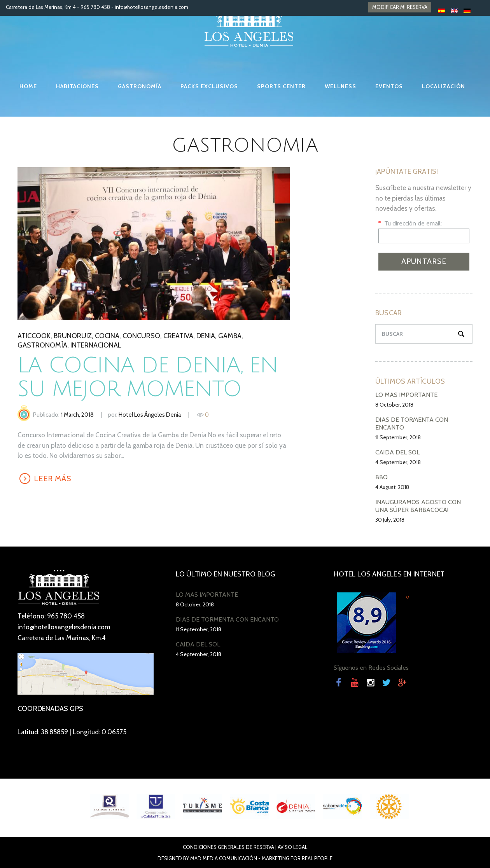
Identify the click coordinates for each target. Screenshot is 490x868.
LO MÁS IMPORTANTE (406, 395)
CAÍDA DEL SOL (397, 452)
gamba (230, 336)
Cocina (107, 336)
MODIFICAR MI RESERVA (400, 7)
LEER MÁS (53, 479)
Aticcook (34, 336)
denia (206, 336)
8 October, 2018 (394, 405)
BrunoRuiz (73, 336)
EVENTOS (389, 86)
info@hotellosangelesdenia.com (151, 7)
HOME (28, 86)
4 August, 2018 (392, 487)
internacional (96, 345)
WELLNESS (340, 86)
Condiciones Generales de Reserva (228, 847)
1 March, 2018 (77, 415)
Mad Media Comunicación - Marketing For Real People (261, 858)
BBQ (381, 477)
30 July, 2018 (390, 520)
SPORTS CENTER (281, 86)
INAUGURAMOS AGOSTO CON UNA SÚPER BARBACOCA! (418, 506)
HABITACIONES (77, 86)
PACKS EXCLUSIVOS (209, 86)
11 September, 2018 (398, 437)
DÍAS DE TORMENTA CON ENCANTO (227, 619)
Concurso (141, 336)
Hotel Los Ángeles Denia (150, 415)
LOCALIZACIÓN (444, 86)
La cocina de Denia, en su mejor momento (148, 378)
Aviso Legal (292, 847)
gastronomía (42, 345)
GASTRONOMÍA (140, 86)
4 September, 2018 (398, 462)
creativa (178, 336)
